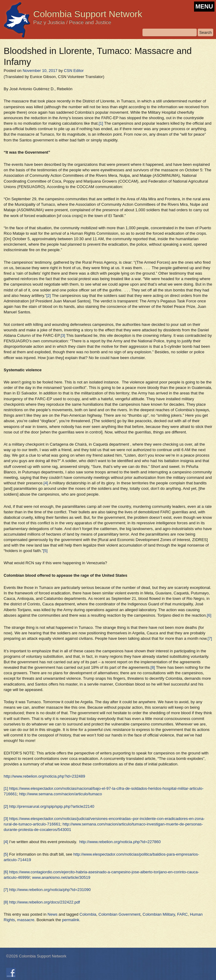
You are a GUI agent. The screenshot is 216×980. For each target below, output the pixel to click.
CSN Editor (74, 71)
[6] (209, 615)
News (53, 914)
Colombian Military (159, 914)
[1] (101, 123)
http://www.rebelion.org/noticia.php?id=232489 (44, 776)
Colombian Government (119, 914)
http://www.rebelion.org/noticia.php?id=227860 (120, 842)
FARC (183, 914)
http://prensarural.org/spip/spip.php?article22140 (52, 806)
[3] (63, 335)
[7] (210, 638)
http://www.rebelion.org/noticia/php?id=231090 (50, 890)
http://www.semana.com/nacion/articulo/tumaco (61, 794)
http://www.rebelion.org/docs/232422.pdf (45, 902)
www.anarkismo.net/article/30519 (61, 877)
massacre (26, 920)
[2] (49, 296)
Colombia (88, 914)
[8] (153, 667)
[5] (45, 551)
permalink (71, 920)
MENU (204, 6)
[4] (46, 483)
